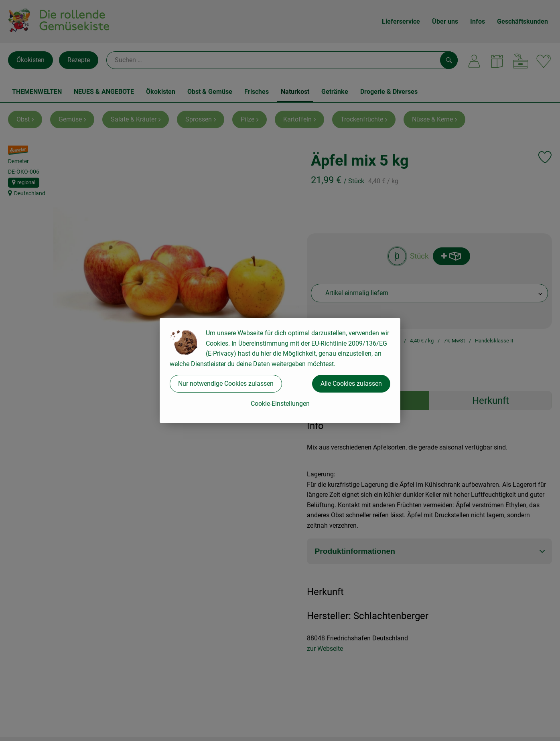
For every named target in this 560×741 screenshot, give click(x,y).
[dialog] (280, 370)
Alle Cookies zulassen (351, 384)
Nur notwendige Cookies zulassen (226, 384)
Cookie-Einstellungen (280, 404)
